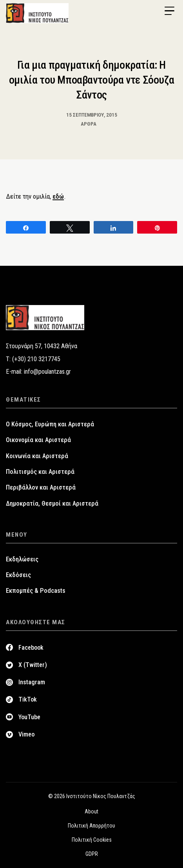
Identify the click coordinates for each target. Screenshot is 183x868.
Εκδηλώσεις (22, 559)
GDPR (92, 854)
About (91, 811)
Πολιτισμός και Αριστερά (40, 472)
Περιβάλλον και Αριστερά (41, 487)
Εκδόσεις (18, 575)
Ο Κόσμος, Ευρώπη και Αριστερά (50, 424)
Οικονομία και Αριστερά (38, 440)
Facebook (31, 648)
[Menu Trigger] (169, 11)
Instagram (32, 682)
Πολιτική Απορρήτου (91, 826)
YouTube (29, 717)
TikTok (28, 699)
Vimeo (26, 734)
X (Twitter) (33, 665)
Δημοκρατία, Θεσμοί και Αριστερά (52, 503)
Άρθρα (89, 124)
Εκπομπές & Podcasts (36, 591)
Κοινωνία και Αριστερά (37, 456)
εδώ (58, 196)
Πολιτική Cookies (92, 840)
